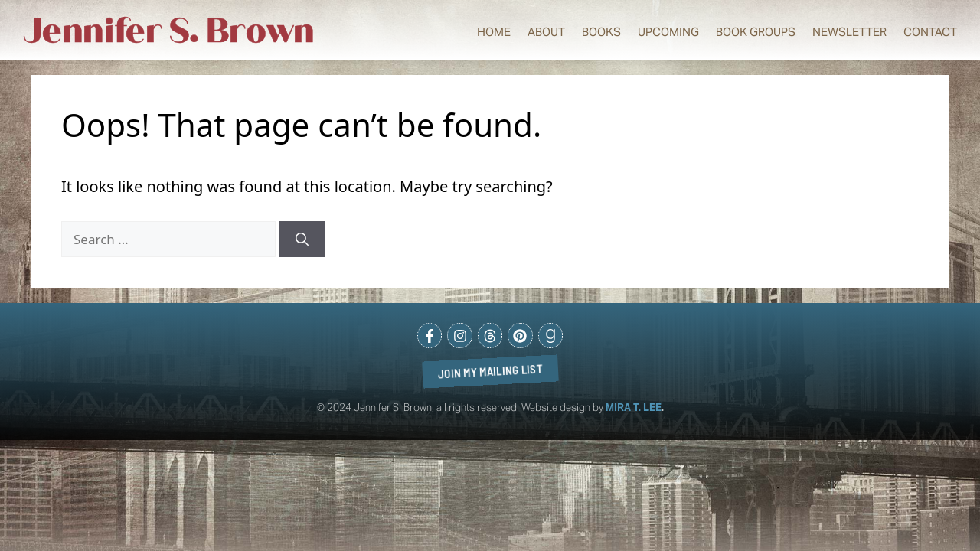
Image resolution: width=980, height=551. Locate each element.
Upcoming (668, 32)
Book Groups (756, 32)
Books (601, 32)
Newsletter (849, 32)
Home (494, 32)
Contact (930, 32)
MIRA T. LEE (634, 408)
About (546, 32)
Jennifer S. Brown (169, 31)
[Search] (302, 240)
